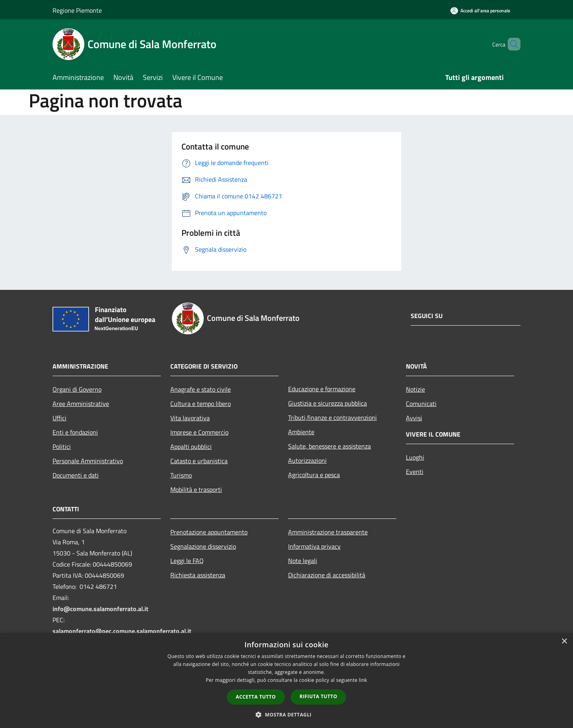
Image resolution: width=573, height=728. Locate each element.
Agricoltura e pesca (314, 475)
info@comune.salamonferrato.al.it (100, 609)
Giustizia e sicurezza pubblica (327, 403)
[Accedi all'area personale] (480, 11)
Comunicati (421, 404)
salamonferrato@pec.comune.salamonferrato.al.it (122, 631)
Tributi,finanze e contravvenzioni (332, 417)
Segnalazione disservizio (203, 546)
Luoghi (415, 457)
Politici (62, 447)
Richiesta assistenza (198, 575)
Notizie (415, 389)
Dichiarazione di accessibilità (327, 575)
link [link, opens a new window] (363, 680)
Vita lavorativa (190, 418)
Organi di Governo (77, 389)
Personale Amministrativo (88, 461)
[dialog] (286, 680)
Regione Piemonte (77, 10)
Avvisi (414, 418)
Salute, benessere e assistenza (329, 446)
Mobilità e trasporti (196, 489)
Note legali (303, 561)
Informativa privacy (314, 546)
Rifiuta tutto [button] (319, 696)
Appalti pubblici (191, 447)
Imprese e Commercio (199, 432)
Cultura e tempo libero (201, 404)
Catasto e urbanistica (199, 461)
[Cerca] (511, 44)
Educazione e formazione (322, 389)
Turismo (181, 475)
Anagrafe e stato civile (201, 389)
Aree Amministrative (81, 404)
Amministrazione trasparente (328, 532)
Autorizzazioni (307, 460)
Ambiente (301, 432)
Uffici (59, 418)
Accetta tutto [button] (256, 697)
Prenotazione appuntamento (209, 532)
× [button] (564, 642)
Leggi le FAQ (187, 561)
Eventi (415, 472)
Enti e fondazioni (75, 432)
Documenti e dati (76, 475)
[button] (286, 714)
